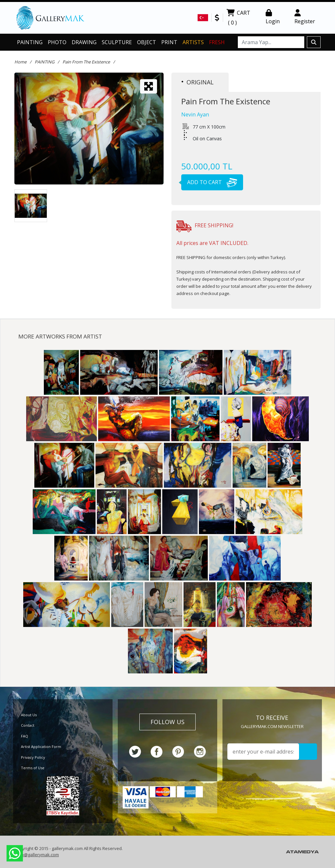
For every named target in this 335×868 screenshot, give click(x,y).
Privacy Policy (33, 757)
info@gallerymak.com (37, 855)
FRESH (217, 42)
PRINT (169, 42)
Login (273, 17)
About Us (29, 715)
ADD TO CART (209, 182)
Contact (28, 725)
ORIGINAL (198, 82)
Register (305, 17)
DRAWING (84, 42)
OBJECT (147, 42)
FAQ (25, 736)
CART (238, 18)
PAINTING (30, 42)
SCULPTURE (117, 42)
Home (20, 62)
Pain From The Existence (86, 62)
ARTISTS (193, 42)
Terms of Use (33, 768)
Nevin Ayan (195, 114)
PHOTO (57, 42)
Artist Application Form (41, 746)
